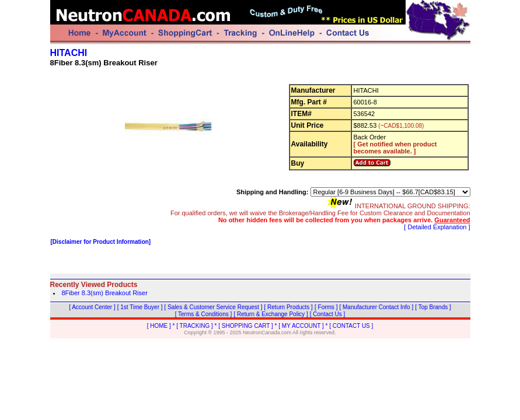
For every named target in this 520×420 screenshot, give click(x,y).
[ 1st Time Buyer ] (140, 307)
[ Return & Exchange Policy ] (271, 314)
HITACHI (69, 53)
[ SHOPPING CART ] (246, 326)
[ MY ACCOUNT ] (301, 326)
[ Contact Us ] (328, 314)
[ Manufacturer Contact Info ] (376, 307)
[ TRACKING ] (195, 326)
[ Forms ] (326, 307)
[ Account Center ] (92, 307)
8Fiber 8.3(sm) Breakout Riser (105, 293)
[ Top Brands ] (433, 307)
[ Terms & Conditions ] (204, 314)
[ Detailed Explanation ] (437, 227)
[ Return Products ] (289, 307)
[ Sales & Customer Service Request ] (214, 307)
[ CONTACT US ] (351, 326)
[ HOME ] (159, 326)
